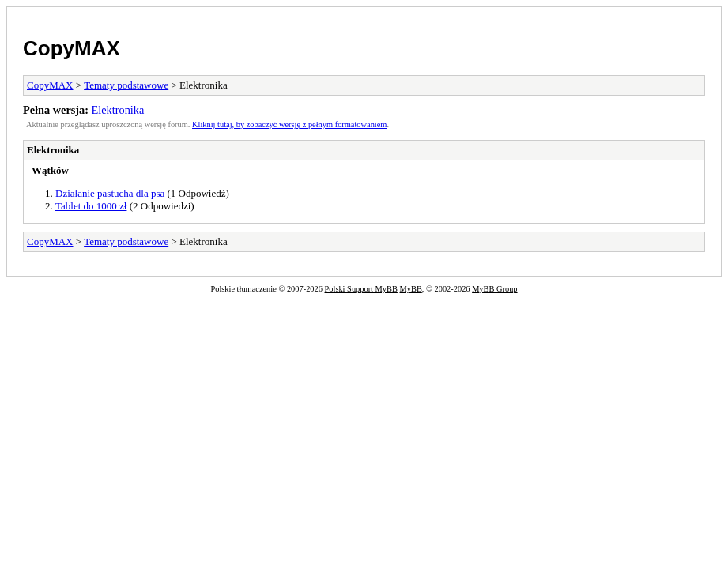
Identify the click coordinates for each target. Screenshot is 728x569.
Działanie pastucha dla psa (110, 193)
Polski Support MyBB (361, 289)
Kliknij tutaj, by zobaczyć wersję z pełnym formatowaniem (289, 124)
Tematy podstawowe (126, 85)
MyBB (411, 289)
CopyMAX (72, 48)
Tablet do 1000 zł (91, 206)
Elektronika (118, 110)
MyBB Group (494, 289)
